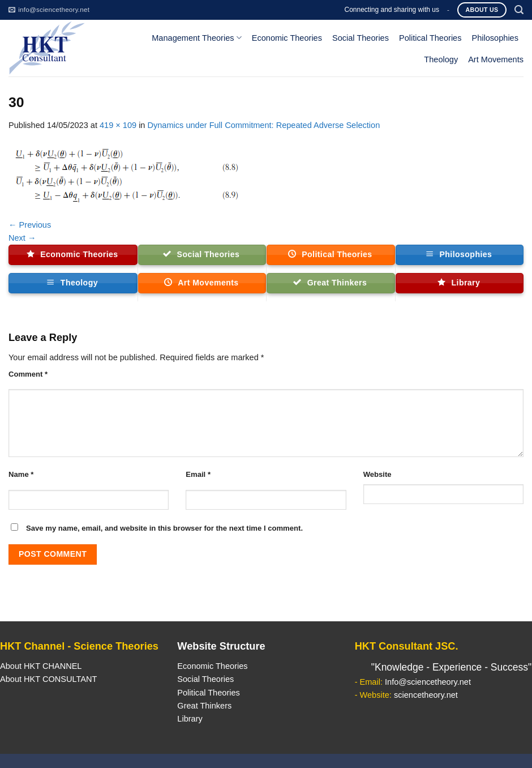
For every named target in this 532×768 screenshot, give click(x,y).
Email (198, 474)
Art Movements (496, 59)
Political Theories (430, 38)
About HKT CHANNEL (41, 666)
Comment (28, 374)
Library (190, 719)
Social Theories (361, 38)
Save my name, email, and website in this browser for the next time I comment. (164, 528)
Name (21, 474)
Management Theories (196, 38)
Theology (441, 59)
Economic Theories (287, 38)
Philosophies (495, 38)
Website (377, 474)
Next (22, 238)
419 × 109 (118, 125)
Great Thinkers (204, 706)
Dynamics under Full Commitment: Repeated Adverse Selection (264, 125)
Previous (30, 225)
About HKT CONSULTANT (48, 679)
